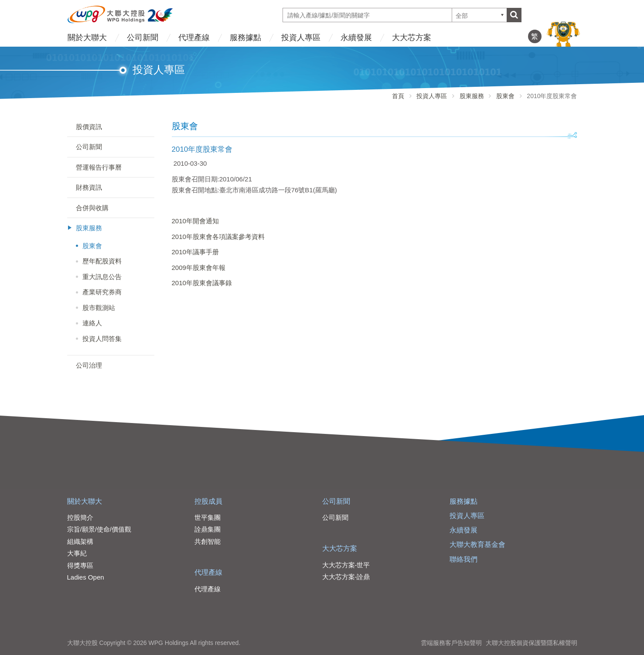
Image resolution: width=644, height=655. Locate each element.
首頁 (398, 96)
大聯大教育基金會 (477, 544)
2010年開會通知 (195, 221)
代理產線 (194, 38)
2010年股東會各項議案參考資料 (218, 237)
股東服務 (472, 96)
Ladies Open (86, 577)
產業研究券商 (102, 292)
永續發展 (356, 38)
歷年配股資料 (102, 261)
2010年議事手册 (195, 252)
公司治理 (89, 365)
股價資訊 (89, 127)
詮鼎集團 (208, 529)
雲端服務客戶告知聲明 (451, 643)
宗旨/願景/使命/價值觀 (99, 529)
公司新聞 (143, 38)
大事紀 (77, 553)
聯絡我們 (463, 559)
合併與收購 (92, 208)
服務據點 (245, 38)
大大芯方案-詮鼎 (346, 577)
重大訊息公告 (102, 277)
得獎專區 (80, 565)
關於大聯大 (87, 38)
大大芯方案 (412, 38)
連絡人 (92, 323)
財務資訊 (89, 187)
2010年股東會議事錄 (202, 283)
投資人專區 (301, 38)
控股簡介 (80, 517)
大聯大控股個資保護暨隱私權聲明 (532, 643)
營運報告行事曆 (99, 167)
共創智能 (208, 541)
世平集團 (208, 517)
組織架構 (80, 541)
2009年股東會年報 (199, 268)
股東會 (505, 96)
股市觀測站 (99, 308)
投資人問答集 (102, 339)
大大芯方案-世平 (346, 565)
